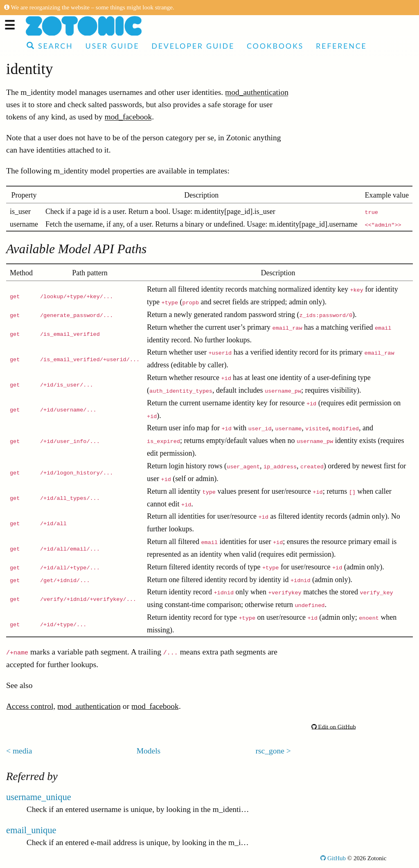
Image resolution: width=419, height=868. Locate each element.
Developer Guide (193, 46)
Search (50, 46)
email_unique (31, 830)
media (23, 751)
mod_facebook (128, 117)
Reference (341, 46)
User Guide (112, 46)
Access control (30, 706)
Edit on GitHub (334, 727)
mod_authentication (257, 92)
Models (149, 751)
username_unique (39, 797)
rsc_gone (270, 751)
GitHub (333, 858)
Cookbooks (275, 46)
